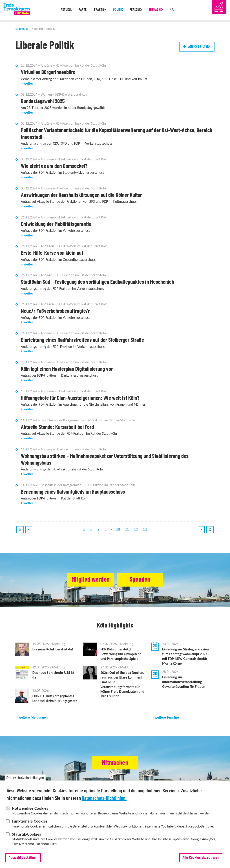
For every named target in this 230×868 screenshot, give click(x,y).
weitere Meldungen (33, 717)
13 (145, 529)
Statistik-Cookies (27, 840)
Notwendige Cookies (30, 814)
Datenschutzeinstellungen (25, 784)
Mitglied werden (88, 580)
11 (127, 529)
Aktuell (63, 10)
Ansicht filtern (199, 47)
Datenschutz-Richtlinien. (104, 804)
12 (136, 529)
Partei (81, 10)
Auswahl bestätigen (23, 864)
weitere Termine (167, 717)
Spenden (142, 580)
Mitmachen (158, 10)
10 (118, 529)
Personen (137, 10)
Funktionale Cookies (30, 827)
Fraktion (99, 10)
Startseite (23, 29)
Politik (118, 10)
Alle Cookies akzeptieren (201, 864)
